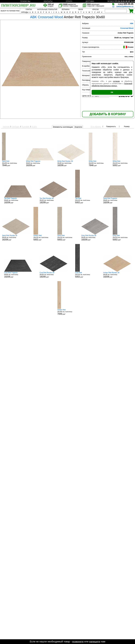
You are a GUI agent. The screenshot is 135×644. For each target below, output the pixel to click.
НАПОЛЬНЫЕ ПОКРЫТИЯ (47, 9)
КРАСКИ (95, 9)
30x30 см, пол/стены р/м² (71, 163)
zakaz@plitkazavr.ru (125, 6)
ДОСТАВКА (90, 1)
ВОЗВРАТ (111, 1)
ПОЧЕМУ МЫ (25, 1)
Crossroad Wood (127, 28)
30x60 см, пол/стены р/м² (40, 163)
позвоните (78, 642)
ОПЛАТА (69, 1)
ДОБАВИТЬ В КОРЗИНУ (108, 114)
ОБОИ (81, 9)
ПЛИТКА (29, 9)
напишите (95, 642)
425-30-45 (126, 4)
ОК (112, 92)
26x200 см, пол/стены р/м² (12, 163)
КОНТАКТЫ (48, 1)
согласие (116, 81)
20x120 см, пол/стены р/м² (123, 163)
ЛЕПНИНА (65, 9)
